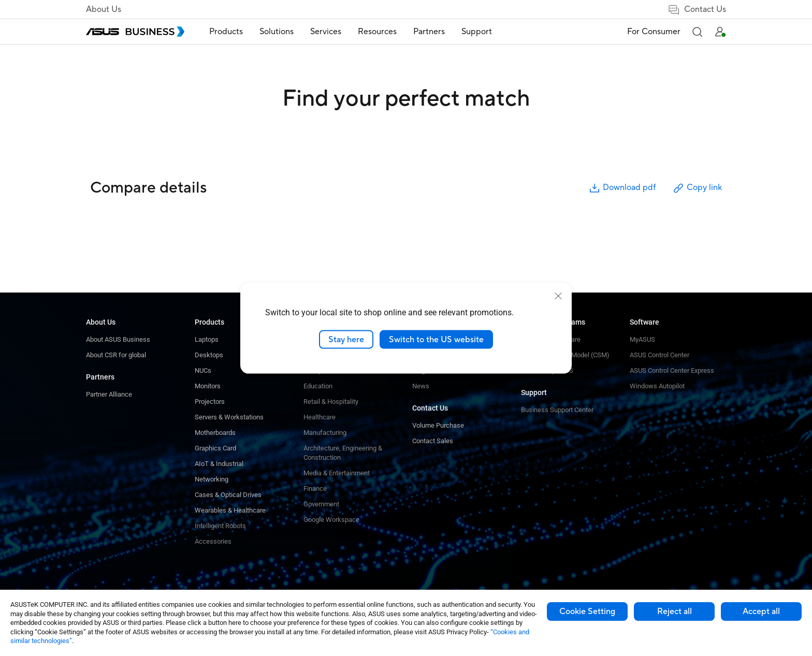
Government (321, 504)
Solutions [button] (277, 32)
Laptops (207, 339)
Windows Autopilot (657, 386)
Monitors (208, 386)
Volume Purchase (438, 425)
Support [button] (477, 32)
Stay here (346, 339)
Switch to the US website (436, 339)
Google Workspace (331, 520)
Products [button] (226, 32)
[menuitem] (226, 32)
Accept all (761, 611)
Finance (315, 489)
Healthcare (320, 417)
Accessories (213, 541)
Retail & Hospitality (331, 402)
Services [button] (326, 32)
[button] (697, 32)
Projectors (210, 402)
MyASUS (642, 339)
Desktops (209, 355)
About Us (104, 9)
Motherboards (215, 433)
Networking (212, 479)
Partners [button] (429, 32)
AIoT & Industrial (219, 464)
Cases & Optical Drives (228, 495)
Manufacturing (325, 433)
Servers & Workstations (229, 417)
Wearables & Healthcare (230, 510)
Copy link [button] (697, 188)
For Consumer (654, 32)
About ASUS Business (118, 339)
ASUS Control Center (659, 355)
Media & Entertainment (337, 473)
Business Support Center (557, 410)
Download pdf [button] (622, 188)
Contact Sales (433, 441)
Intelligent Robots (220, 526)
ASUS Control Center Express (672, 370)
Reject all (675, 611)
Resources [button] (377, 32)
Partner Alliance (109, 394)
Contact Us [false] (697, 10)
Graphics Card (215, 448)
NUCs (203, 370)
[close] (558, 296)
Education (318, 386)
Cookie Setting (587, 611)
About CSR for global (116, 355)
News (421, 386)
